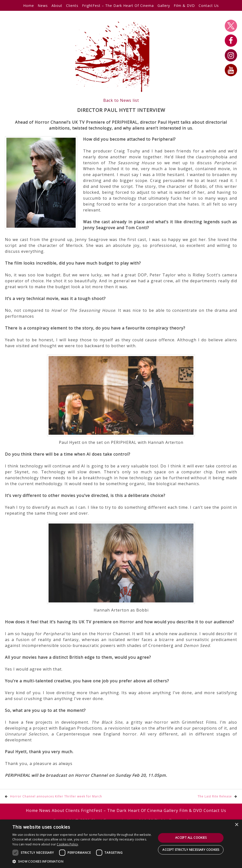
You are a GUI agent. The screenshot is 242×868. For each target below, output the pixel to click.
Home (29, 6)
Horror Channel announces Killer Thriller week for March (56, 796)
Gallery (164, 6)
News (43, 6)
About (57, 6)
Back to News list (121, 100)
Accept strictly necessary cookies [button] (191, 850)
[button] (82, 861)
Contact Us (209, 6)
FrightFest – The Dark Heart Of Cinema (118, 6)
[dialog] (121, 844)
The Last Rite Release (215, 796)
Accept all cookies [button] (191, 838)
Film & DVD (184, 6)
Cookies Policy (67, 844)
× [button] (236, 825)
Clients (72, 6)
